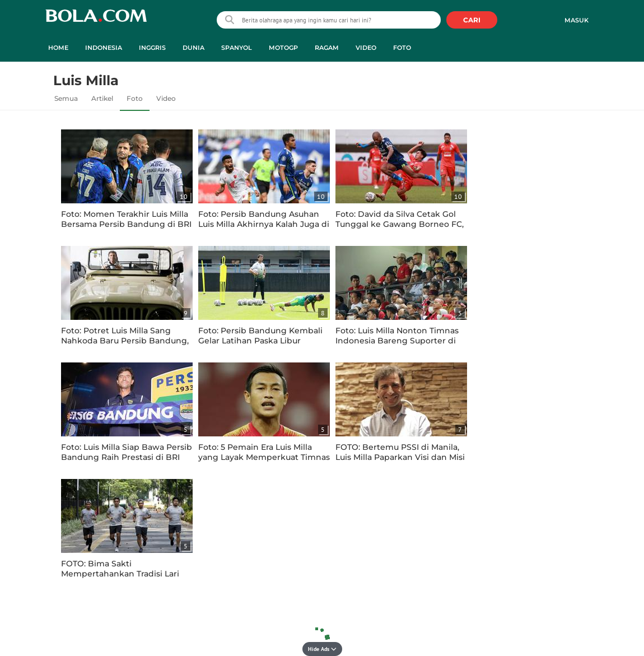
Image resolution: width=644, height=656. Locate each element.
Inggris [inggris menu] (152, 48)
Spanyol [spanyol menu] (237, 48)
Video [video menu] (366, 48)
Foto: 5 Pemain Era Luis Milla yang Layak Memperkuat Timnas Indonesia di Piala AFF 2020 (264, 457)
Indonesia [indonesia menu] (104, 48)
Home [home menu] (58, 48)
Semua (66, 98)
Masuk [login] (577, 20)
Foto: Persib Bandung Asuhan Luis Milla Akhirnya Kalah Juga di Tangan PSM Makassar (264, 224)
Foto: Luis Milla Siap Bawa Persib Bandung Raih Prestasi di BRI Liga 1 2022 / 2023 (127, 457)
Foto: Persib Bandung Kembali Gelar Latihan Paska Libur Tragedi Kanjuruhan (260, 341)
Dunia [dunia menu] (193, 48)
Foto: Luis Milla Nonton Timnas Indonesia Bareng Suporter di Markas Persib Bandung (397, 341)
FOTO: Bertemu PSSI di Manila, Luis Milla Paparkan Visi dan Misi (400, 452)
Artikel (102, 98)
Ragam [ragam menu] (327, 48)
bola (96, 21)
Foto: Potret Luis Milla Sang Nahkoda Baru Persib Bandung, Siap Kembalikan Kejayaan (125, 341)
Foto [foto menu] (402, 48)
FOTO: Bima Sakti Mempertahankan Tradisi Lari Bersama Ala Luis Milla (120, 574)
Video (166, 98)
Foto (135, 98)
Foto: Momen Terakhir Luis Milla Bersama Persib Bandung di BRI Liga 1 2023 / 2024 (126, 224)
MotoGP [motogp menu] (283, 48)
